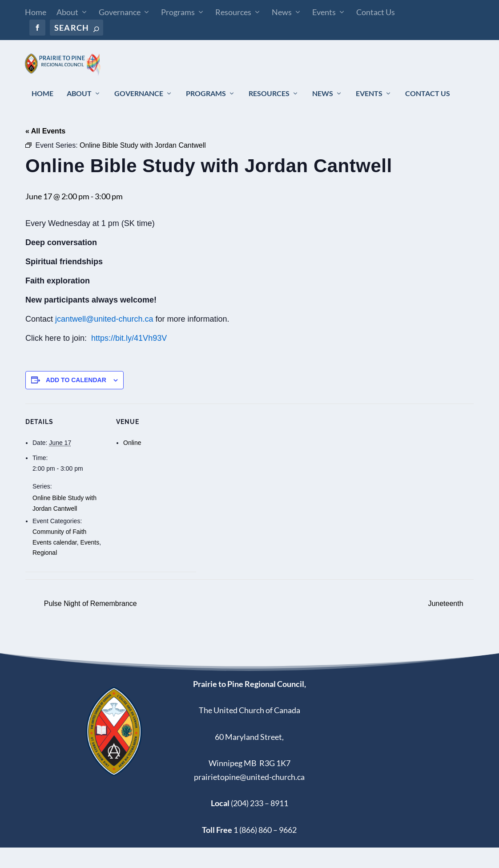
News (282, 12)
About (67, 12)
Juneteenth (447, 624)
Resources (233, 12)
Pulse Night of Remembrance (89, 624)
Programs (178, 12)
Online (132, 464)
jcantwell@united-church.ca (104, 339)
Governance (120, 12)
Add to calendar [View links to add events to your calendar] (76, 400)
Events (324, 12)
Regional (45, 573)
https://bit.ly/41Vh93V (129, 359)
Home (36, 12)
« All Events (45, 151)
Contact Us (376, 12)
